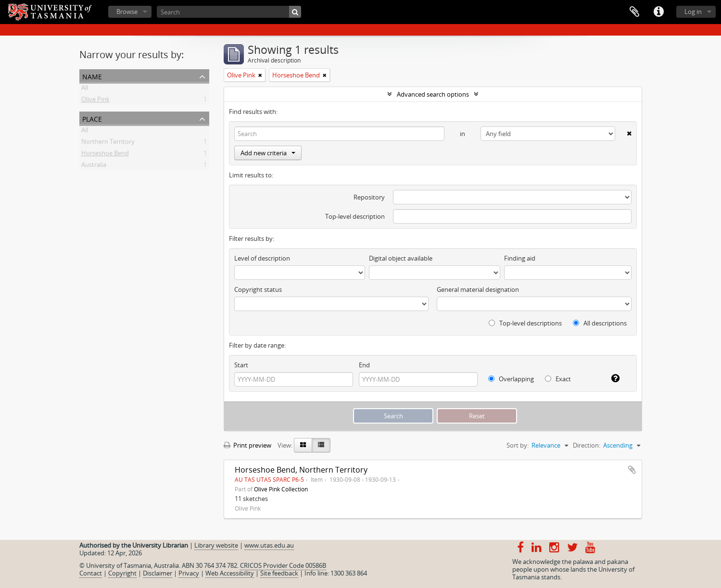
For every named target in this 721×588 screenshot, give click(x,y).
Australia (94, 166)
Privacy (189, 573)
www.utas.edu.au (269, 545)
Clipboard (634, 12)
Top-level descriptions (525, 323)
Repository (369, 197)
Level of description (262, 258)
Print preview (247, 445)
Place (92, 118)
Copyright (122, 573)
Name (92, 76)
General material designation (478, 289)
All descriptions (600, 323)
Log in (693, 12)
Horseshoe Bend (105, 155)
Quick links (658, 12)
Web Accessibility (230, 573)
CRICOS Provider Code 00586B (283, 565)
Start (241, 365)
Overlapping (511, 379)
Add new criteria (268, 153)
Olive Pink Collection (281, 489)
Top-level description (355, 216)
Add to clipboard (632, 470)
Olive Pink (95, 101)
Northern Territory (108, 143)
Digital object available (401, 258)
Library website (216, 545)
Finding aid (520, 258)
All (85, 89)
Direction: (587, 445)
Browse (127, 12)
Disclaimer (158, 573)
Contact (91, 573)
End (364, 365)
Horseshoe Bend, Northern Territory (301, 470)
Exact (558, 379)
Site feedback (279, 573)
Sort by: (518, 445)
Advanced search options (433, 94)
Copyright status (258, 289)
